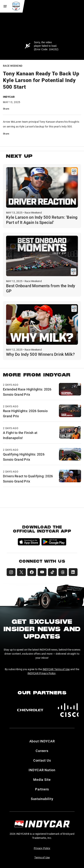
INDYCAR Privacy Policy (42, 673)
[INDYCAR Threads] (63, 572)
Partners (42, 789)
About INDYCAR (42, 741)
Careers (42, 751)
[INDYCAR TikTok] (52, 572)
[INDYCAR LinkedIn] (73, 572)
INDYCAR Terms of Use (56, 669)
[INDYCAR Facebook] (32, 572)
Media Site (42, 780)
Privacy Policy (42, 848)
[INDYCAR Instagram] (11, 572)
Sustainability (42, 799)
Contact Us (42, 760)
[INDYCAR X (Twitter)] (21, 572)
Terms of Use (42, 857)
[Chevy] (30, 710)
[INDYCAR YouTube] (42, 572)
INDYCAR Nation (42, 770)
